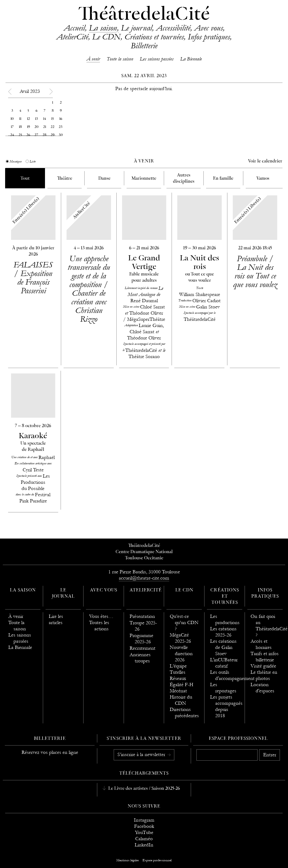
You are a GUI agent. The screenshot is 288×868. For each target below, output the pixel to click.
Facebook (144, 826)
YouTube (144, 833)
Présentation (142, 616)
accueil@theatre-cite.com (144, 578)
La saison (103, 28)
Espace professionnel (238, 739)
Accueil (74, 28)
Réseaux (178, 678)
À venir (93, 59)
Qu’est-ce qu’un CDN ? (184, 623)
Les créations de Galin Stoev (223, 647)
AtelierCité (72, 37)
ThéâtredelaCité (144, 15)
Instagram (144, 820)
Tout (25, 179)
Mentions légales (128, 860)
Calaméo (144, 839)
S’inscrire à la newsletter (142, 755)
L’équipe (178, 666)
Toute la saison (120, 59)
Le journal (136, 28)
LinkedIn (144, 845)
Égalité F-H (181, 685)
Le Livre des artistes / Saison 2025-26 (144, 789)
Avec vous (209, 28)
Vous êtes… (101, 616)
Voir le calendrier (265, 161)
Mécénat (178, 691)
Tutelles (178, 672)
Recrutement (143, 648)
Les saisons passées (157, 59)
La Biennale (191, 59)
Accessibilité (173, 28)
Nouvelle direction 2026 (181, 654)
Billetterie (144, 46)
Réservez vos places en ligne (50, 752)
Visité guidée (263, 666)
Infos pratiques (209, 37)
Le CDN (106, 37)
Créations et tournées (154, 37)
